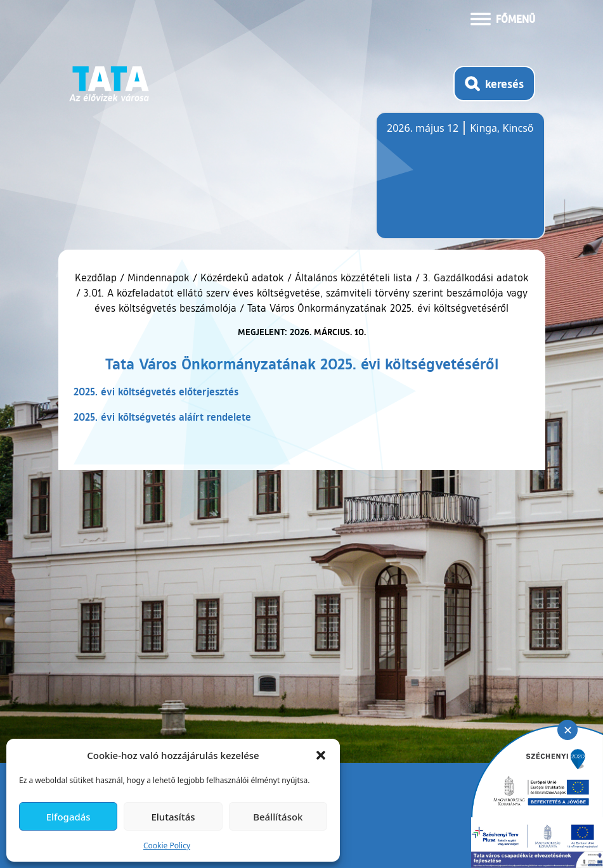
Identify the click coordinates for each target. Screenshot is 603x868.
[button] (321, 755)
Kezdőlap (97, 278)
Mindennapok (159, 278)
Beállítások (278, 817)
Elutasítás (173, 817)
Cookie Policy (167, 846)
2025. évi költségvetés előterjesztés (156, 391)
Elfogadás (68, 817)
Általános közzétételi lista (353, 278)
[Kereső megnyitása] (494, 84)
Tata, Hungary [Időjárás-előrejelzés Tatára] (458, 183)
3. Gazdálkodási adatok (476, 278)
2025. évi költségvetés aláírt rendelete (162, 417)
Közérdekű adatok (242, 278)
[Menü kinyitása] (503, 18)
